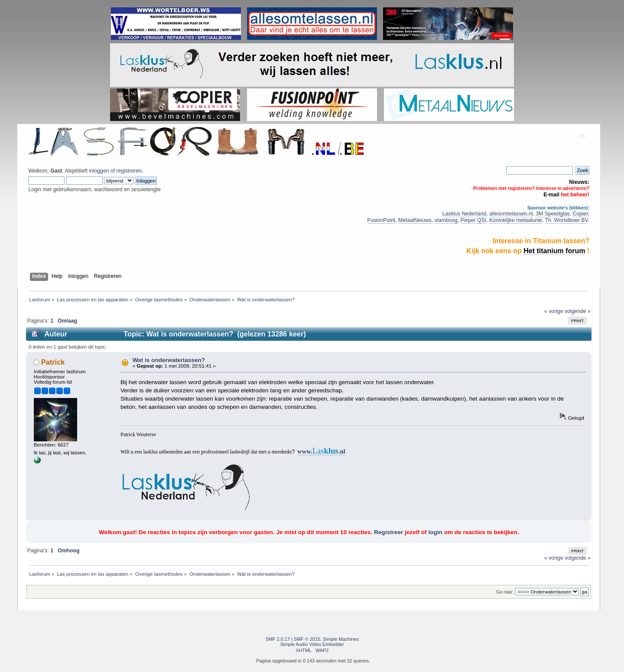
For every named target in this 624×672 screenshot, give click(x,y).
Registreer (388, 532)
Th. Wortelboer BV (567, 220)
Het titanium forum (554, 251)
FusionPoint (382, 220)
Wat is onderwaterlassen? (169, 360)
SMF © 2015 (307, 639)
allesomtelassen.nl (511, 214)
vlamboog (446, 220)
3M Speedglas (552, 214)
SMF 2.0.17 (278, 639)
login (435, 532)
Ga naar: (505, 592)
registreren (129, 171)
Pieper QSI (474, 220)
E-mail (551, 195)
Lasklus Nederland (464, 214)
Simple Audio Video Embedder (312, 644)
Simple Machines (341, 639)
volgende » (578, 311)
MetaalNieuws (415, 220)
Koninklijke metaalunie (516, 220)
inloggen (99, 171)
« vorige (554, 311)
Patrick (53, 362)
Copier (580, 214)
